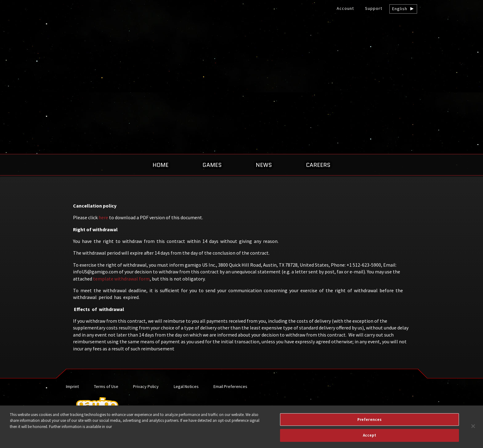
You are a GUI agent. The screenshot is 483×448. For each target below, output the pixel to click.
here (103, 217)
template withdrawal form (121, 279)
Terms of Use (106, 386)
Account (345, 8)
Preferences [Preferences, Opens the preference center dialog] (369, 423)
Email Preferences (230, 386)
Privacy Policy (146, 386)
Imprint (72, 386)
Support (374, 8)
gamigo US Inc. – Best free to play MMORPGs (241, 51)
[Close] (473, 429)
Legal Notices (186, 386)
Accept (370, 439)
